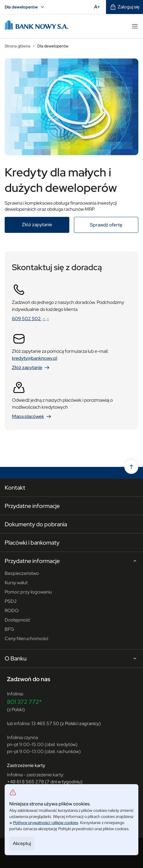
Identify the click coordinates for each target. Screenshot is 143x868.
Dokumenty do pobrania (36, 524)
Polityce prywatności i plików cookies (46, 823)
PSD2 (11, 601)
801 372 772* (24, 702)
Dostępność (17, 620)
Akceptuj (22, 843)
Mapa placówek (32, 417)
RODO (12, 611)
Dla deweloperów (25, 7)
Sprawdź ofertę (114, 225)
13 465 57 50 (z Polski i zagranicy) (66, 723)
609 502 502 (26, 319)
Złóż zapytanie (46, 225)
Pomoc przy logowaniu (28, 592)
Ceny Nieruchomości (26, 638)
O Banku (71, 659)
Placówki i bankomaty (32, 543)
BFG (9, 629)
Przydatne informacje (32, 506)
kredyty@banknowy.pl (35, 358)
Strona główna (17, 46)
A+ (99, 7)
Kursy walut (16, 583)
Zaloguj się (125, 7)
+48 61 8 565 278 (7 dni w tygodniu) (45, 782)
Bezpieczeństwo (22, 573)
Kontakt (15, 488)
